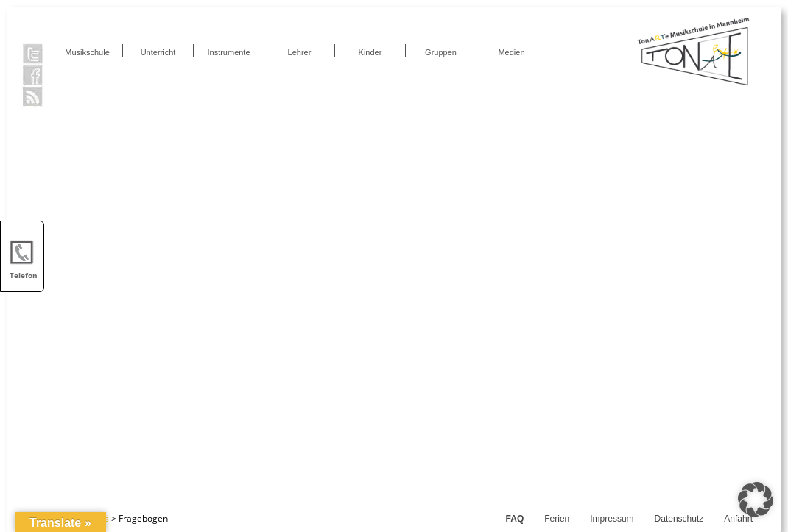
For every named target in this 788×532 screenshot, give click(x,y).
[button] (756, 500)
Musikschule (87, 52)
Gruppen (441, 52)
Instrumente (228, 52)
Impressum (612, 519)
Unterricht (158, 52)
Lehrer (300, 52)
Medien (511, 52)
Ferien (557, 519)
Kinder (370, 52)
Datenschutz (679, 519)
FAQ (515, 519)
